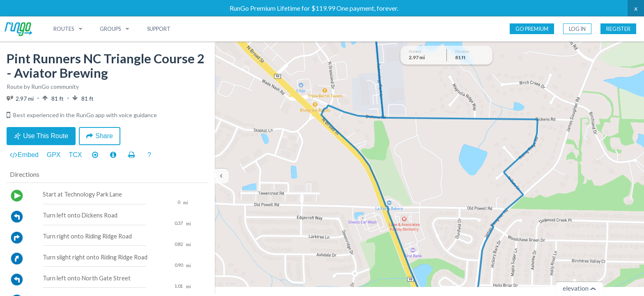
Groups (110, 29)
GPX (54, 155)
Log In (577, 29)
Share (100, 136)
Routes (64, 29)
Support (159, 29)
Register (618, 29)
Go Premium (532, 29)
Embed (24, 155)
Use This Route (41, 136)
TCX (76, 155)
